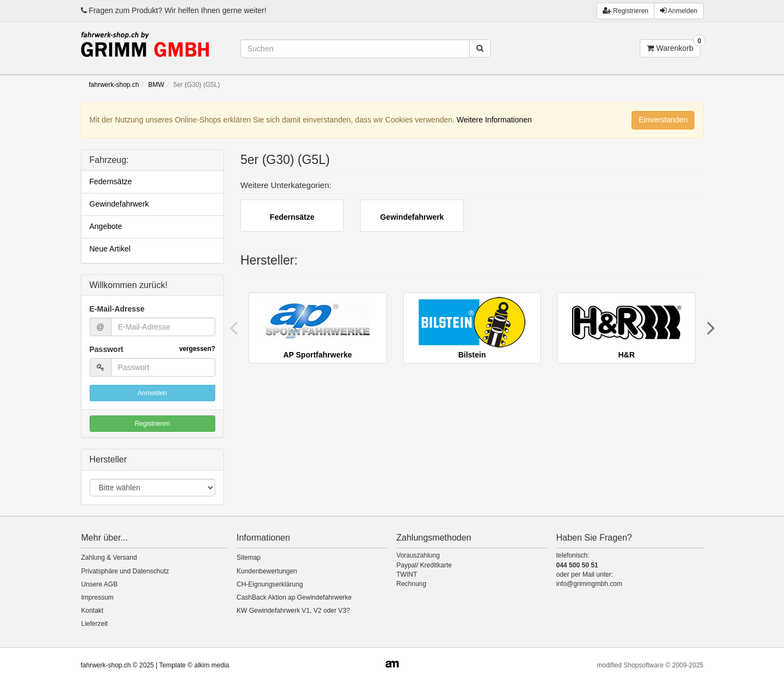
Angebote (106, 226)
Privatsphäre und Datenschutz (125, 571)
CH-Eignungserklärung (270, 584)
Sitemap (249, 558)
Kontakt (93, 611)
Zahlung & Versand (109, 558)
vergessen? (197, 349)
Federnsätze (111, 181)
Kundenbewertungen (267, 571)
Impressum (98, 597)
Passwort (153, 349)
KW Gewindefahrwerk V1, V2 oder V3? (293, 611)
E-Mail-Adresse (117, 309)
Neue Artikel (110, 249)
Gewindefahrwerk (119, 204)
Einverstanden (663, 120)
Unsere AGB (100, 584)
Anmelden (679, 11)
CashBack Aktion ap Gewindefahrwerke (294, 597)
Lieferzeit (95, 624)
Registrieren (152, 424)
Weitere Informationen (494, 120)
